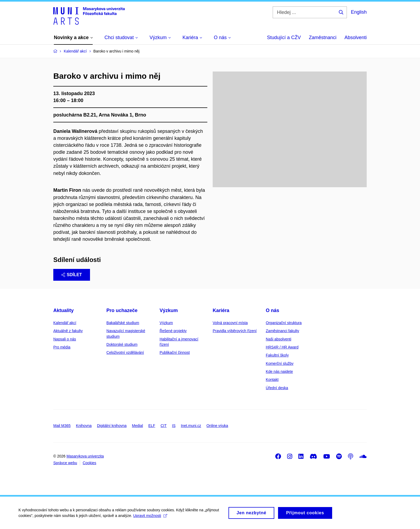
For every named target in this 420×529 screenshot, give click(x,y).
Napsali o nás (65, 339)
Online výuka (217, 426)
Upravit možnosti (150, 518)
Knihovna (84, 426)
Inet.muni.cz (191, 426)
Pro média (62, 347)
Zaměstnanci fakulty (282, 331)
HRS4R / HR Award (282, 347)
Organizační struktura (284, 323)
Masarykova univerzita (85, 456)
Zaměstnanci (323, 37)
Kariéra (221, 310)
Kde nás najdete (279, 372)
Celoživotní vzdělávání (125, 352)
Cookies (90, 463)
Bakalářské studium (123, 323)
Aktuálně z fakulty (68, 331)
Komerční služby (280, 363)
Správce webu (65, 463)
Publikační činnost (175, 352)
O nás (272, 310)
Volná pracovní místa (230, 323)
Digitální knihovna (112, 426)
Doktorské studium (122, 344)
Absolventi (356, 37)
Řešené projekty (173, 331)
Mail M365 (62, 426)
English (359, 12)
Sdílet (72, 275)
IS (174, 426)
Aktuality (63, 310)
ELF (152, 426)
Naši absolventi (278, 339)
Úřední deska (277, 388)
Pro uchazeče (122, 310)
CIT (164, 426)
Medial (138, 426)
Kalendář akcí (65, 323)
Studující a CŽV (284, 37)
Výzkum (169, 310)
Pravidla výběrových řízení (235, 331)
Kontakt (272, 380)
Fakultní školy (277, 355)
